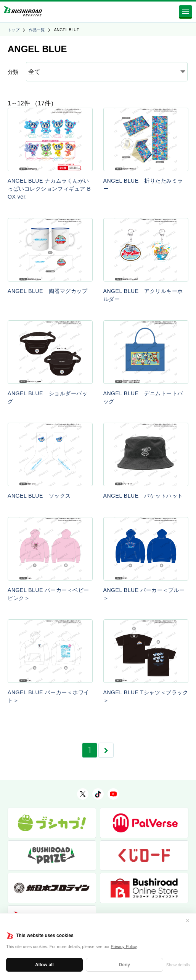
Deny (125, 965)
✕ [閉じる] (188, 921)
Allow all (44, 965)
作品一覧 (37, 30)
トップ (14, 30)
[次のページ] (106, 750)
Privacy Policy (124, 947)
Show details (178, 965)
